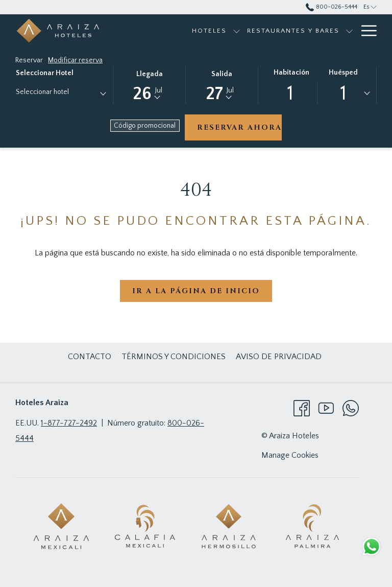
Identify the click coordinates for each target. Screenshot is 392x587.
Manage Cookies (290, 455)
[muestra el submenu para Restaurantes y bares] (349, 31)
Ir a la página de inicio (196, 291)
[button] (149, 85)
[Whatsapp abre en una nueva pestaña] (351, 408)
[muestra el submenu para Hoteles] (237, 31)
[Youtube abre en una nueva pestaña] (326, 408)
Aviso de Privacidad (279, 357)
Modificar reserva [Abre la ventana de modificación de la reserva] (75, 60)
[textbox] (57, 92)
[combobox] (60, 94)
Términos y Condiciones (174, 357)
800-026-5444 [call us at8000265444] (331, 7)
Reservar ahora (239, 127)
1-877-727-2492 (69, 423)
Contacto (90, 357)
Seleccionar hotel (45, 73)
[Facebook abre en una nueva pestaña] (302, 408)
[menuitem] (210, 31)
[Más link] (365, 31)
